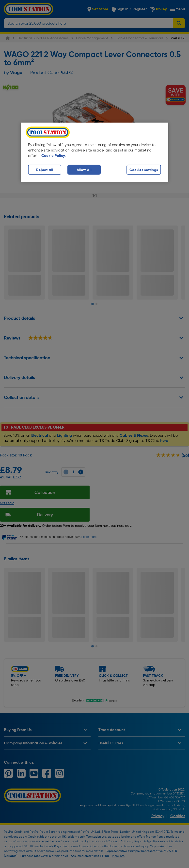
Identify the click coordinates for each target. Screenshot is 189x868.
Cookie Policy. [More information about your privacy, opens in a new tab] (54, 155)
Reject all (45, 170)
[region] (94, 152)
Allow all (84, 170)
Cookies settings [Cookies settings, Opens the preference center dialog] (144, 170)
